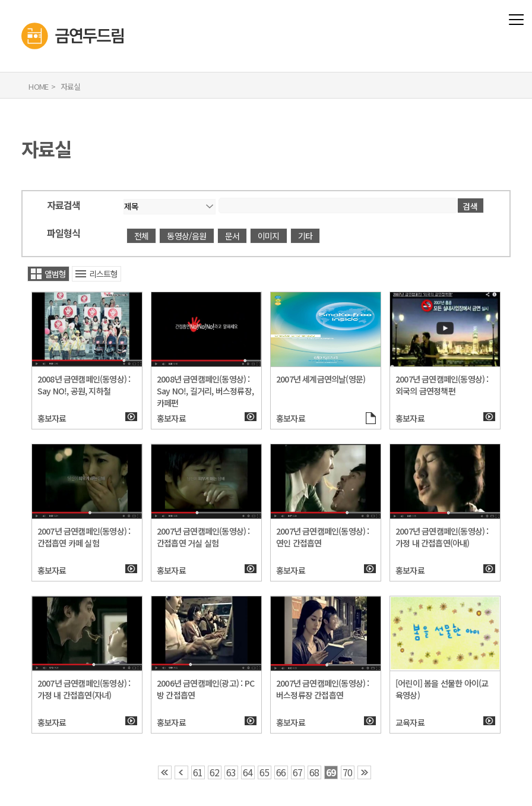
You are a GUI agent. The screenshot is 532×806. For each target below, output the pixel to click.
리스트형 (104, 274)
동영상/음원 (186, 236)
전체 (141, 236)
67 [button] (297, 772)
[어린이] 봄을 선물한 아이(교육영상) (442, 689)
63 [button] (231, 772)
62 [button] (214, 772)
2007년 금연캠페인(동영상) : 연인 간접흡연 (323, 537)
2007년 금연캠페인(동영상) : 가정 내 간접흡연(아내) (442, 537)
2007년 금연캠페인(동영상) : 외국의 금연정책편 (442, 385)
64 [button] (248, 772)
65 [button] (264, 772)
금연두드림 (22, 9)
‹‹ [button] (165, 772)
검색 (470, 206)
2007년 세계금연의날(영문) (321, 379)
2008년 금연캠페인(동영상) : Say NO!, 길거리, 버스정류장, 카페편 (205, 391)
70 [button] (347, 772)
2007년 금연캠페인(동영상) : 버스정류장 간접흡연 (323, 689)
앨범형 (56, 274)
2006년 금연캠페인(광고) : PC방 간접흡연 (205, 689)
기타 (305, 236)
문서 (232, 236)
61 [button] (198, 772)
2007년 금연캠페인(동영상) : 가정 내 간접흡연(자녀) (84, 689)
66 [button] (281, 772)
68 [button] (314, 772)
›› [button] (364, 772)
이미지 (269, 236)
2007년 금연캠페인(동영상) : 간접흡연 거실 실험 (203, 537)
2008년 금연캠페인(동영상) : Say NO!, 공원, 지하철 (84, 385)
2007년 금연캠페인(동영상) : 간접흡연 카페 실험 (84, 537)
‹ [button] (181, 772)
